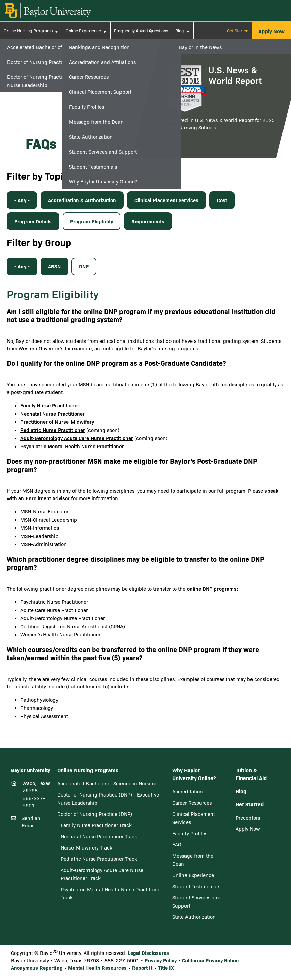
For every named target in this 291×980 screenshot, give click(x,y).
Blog (180, 30)
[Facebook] (15, 866)
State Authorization (194, 917)
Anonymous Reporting (37, 968)
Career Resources (192, 803)
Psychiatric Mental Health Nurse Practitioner (72, 446)
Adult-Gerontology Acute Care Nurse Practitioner (77, 438)
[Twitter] (27, 866)
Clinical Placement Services (166, 200)
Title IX (166, 968)
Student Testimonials (196, 886)
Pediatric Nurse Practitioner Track (99, 859)
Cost (222, 200)
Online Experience (83, 30)
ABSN (54, 266)
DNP (84, 266)
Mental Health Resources (97, 968)
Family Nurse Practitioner (50, 405)
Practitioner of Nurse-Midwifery (57, 422)
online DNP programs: (212, 588)
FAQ (177, 844)
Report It (142, 968)
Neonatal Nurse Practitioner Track (99, 836)
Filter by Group (39, 242)
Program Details (33, 221)
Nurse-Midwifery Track (86, 847)
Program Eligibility (92, 221)
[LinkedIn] (39, 866)
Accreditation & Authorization (82, 200)
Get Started (238, 30)
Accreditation (188, 791)
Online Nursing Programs (28, 30)
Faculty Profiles (190, 833)
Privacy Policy (161, 960)
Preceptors (248, 818)
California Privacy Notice (210, 960)
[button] (271, 31)
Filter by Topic (37, 176)
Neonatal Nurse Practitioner (53, 413)
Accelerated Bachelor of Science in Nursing (107, 783)
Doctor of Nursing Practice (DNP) (95, 814)
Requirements (148, 221)
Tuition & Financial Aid (251, 774)
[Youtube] (47, 867)
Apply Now (248, 829)
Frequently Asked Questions (141, 30)
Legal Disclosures (148, 953)
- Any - (22, 200)
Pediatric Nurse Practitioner (53, 430)
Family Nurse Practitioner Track (96, 825)
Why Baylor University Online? (194, 774)
